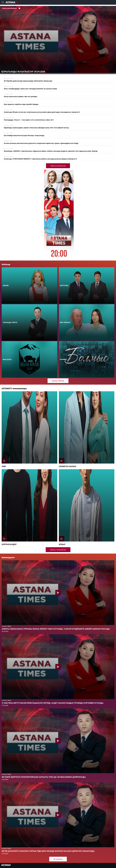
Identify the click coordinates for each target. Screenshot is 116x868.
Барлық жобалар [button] (58, 381)
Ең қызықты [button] (58, 859)
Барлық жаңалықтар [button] (58, 166)
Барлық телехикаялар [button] (58, 550)
